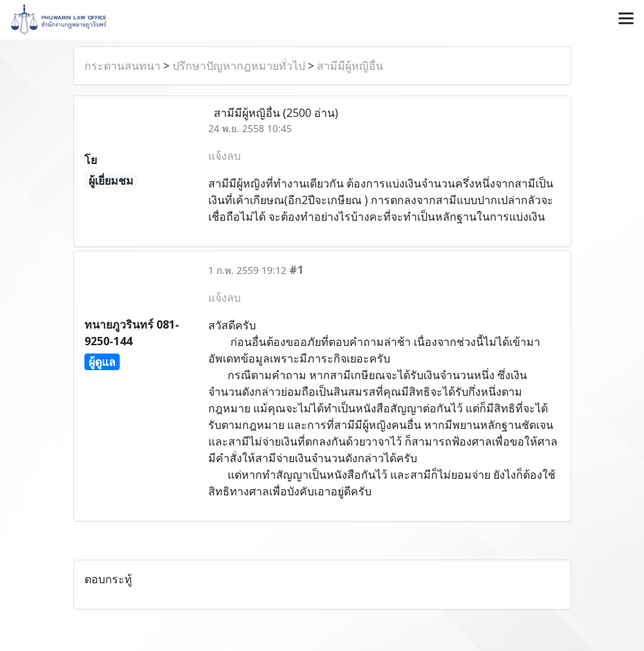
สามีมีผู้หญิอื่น (350, 66)
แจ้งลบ (224, 156)
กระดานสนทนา (122, 66)
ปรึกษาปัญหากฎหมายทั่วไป (239, 66)
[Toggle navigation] (626, 19)
